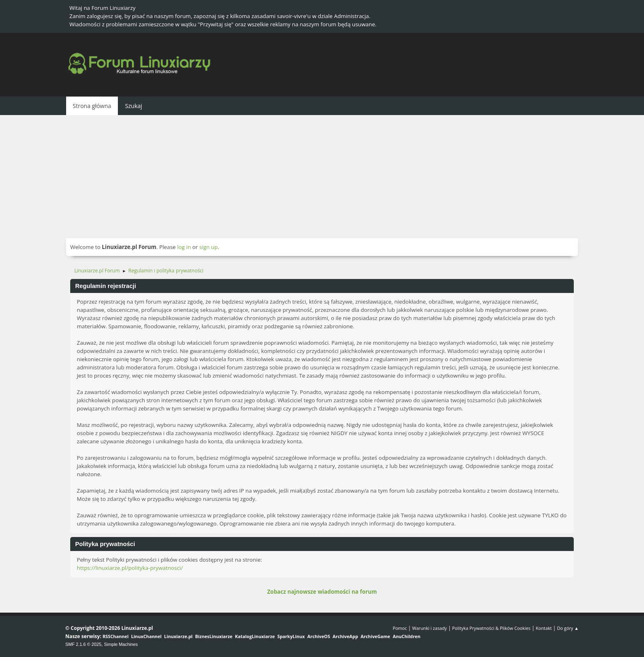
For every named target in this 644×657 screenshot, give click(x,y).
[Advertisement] (322, 177)
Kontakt (544, 628)
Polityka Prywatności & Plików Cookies (491, 628)
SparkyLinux (291, 636)
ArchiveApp (345, 636)
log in (184, 247)
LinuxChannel (146, 636)
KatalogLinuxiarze (255, 636)
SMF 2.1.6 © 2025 (83, 644)
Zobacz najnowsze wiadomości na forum (322, 592)
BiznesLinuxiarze (214, 636)
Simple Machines (121, 644)
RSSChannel (116, 636)
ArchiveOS (319, 636)
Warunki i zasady (430, 628)
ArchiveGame (375, 636)
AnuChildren (406, 636)
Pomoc (400, 628)
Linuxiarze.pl (178, 636)
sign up (208, 247)
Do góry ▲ (568, 628)
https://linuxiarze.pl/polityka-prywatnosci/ (130, 568)
